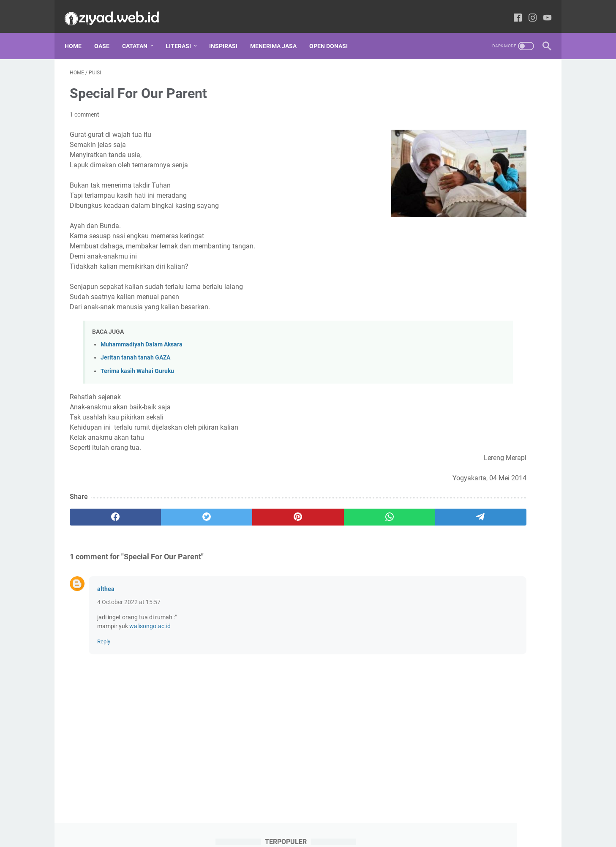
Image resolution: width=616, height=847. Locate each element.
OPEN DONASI (334, 33)
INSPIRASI (228, 33)
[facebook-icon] (513, 10)
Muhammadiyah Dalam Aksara (142, 337)
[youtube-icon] (542, 10)
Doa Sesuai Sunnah (508, 456)
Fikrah (518, 471)
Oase (107, 33)
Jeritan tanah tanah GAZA (135, 350)
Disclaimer (236, 831)
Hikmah (480, 503)
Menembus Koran (452, 534)
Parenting (443, 565)
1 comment (84, 107)
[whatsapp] (293, 509)
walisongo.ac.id (150, 618)
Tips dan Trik (445, 612)
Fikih (482, 471)
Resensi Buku (446, 581)
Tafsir (480, 596)
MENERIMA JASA (278, 33)
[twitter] (165, 509)
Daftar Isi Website (371, 831)
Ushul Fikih (496, 612)
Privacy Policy (276, 831)
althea (106, 581)
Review (495, 581)
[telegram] (357, 509)
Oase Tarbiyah (516, 550)
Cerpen (521, 440)
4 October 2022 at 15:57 (129, 594)
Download (442, 471)
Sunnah (441, 596)
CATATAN (140, 33)
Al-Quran (478, 440)
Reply (104, 634)
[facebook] (102, 509)
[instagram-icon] (527, 10)
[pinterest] (229, 509)
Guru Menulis (502, 487)
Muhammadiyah (452, 550)
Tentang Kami (321, 831)
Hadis (438, 503)
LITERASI (183, 33)
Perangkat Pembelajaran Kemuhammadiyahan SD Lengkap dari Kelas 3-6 (478, 282)
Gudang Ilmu (446, 487)
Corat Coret (446, 456)
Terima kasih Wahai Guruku (137, 364)
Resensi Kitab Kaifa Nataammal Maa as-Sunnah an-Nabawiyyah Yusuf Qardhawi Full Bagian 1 (482, 380)
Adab (437, 440)
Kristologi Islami (497, 518)
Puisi (486, 565)
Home (78, 33)
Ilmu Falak (442, 518)
